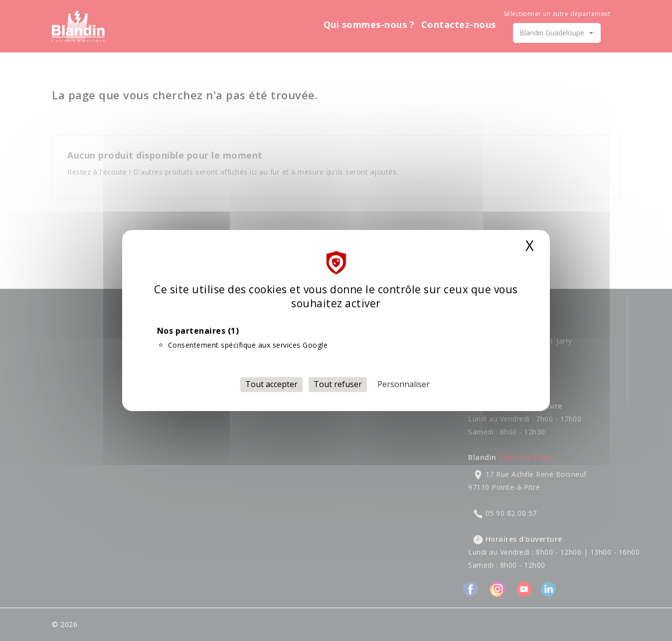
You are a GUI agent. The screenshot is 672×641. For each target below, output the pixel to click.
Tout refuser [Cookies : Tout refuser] (338, 384)
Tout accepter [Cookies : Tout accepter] (271, 384)
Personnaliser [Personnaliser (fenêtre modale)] (404, 384)
